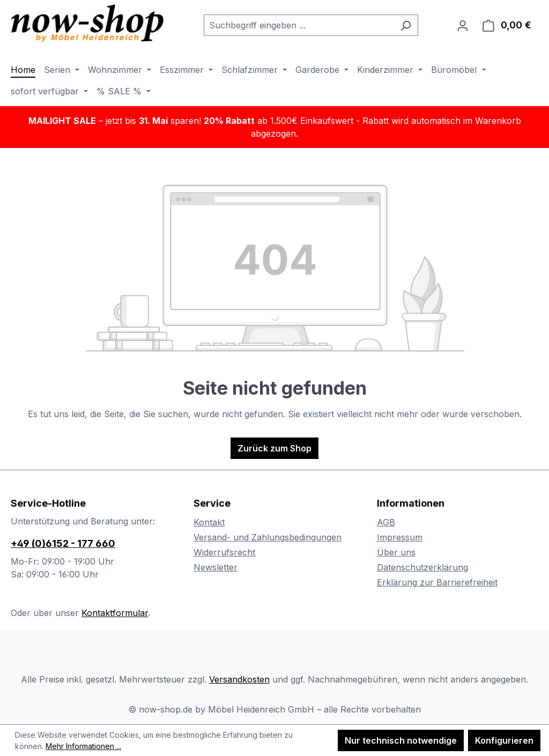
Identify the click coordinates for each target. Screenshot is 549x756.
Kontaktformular (115, 613)
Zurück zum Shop (274, 448)
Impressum (400, 537)
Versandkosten (239, 679)
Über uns (396, 552)
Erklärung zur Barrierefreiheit (437, 582)
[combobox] (299, 25)
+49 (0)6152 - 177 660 (63, 543)
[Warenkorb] (507, 25)
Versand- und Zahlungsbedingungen (268, 537)
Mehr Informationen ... (83, 746)
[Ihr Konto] (463, 25)
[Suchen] (406, 25)
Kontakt (209, 522)
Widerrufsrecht (224, 552)
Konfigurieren (504, 740)
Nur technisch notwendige (401, 740)
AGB (386, 522)
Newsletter (216, 567)
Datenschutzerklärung (422, 567)
